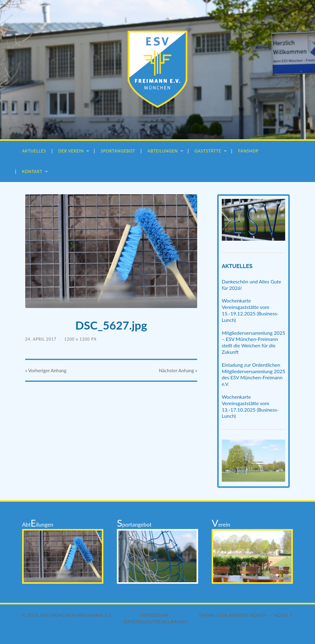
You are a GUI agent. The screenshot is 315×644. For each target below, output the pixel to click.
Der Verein (71, 151)
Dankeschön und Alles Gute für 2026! (251, 285)
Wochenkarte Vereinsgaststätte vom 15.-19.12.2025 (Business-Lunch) (250, 310)
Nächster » (178, 370)
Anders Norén (248, 615)
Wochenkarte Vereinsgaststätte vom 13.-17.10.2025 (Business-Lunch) (250, 406)
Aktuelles (34, 151)
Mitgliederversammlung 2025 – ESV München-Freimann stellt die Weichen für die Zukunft (254, 342)
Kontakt (32, 172)
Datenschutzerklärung (156, 622)
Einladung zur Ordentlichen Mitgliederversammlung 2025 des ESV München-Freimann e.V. (254, 374)
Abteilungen (163, 151)
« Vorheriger (46, 370)
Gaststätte (208, 151)
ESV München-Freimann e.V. (76, 615)
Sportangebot (118, 151)
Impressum (154, 615)
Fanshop (248, 151)
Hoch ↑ (283, 615)
